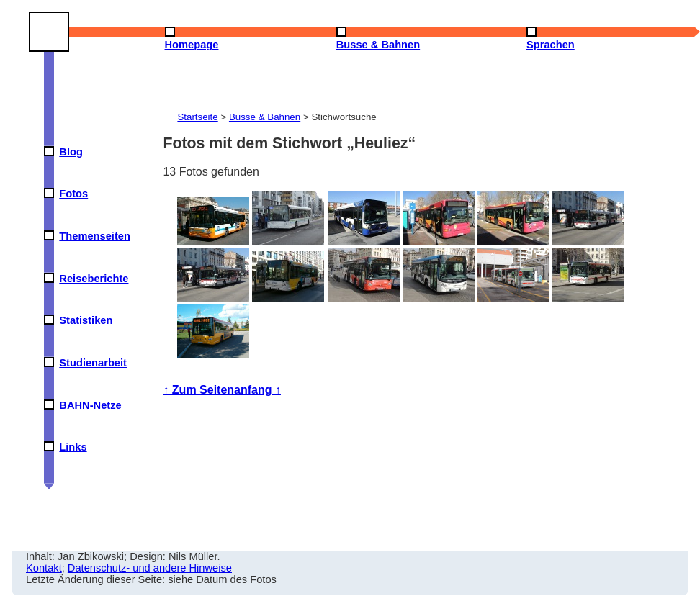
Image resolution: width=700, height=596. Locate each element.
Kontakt (44, 568)
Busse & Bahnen (265, 117)
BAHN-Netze (90, 405)
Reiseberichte (94, 279)
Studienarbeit (93, 363)
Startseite (197, 117)
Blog (71, 152)
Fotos (73, 194)
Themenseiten (95, 236)
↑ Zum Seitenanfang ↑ (222, 390)
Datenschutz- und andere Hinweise (150, 568)
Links (73, 447)
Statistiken (86, 320)
